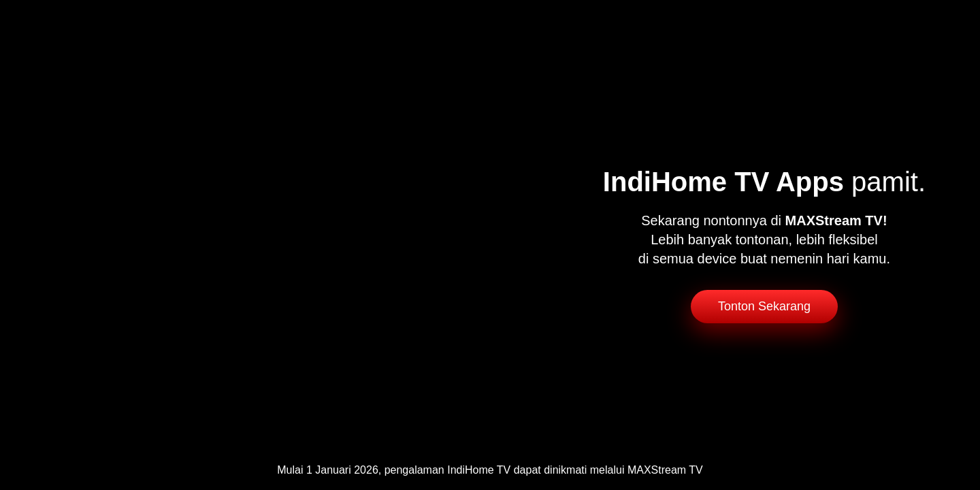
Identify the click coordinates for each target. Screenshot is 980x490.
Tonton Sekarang (764, 306)
